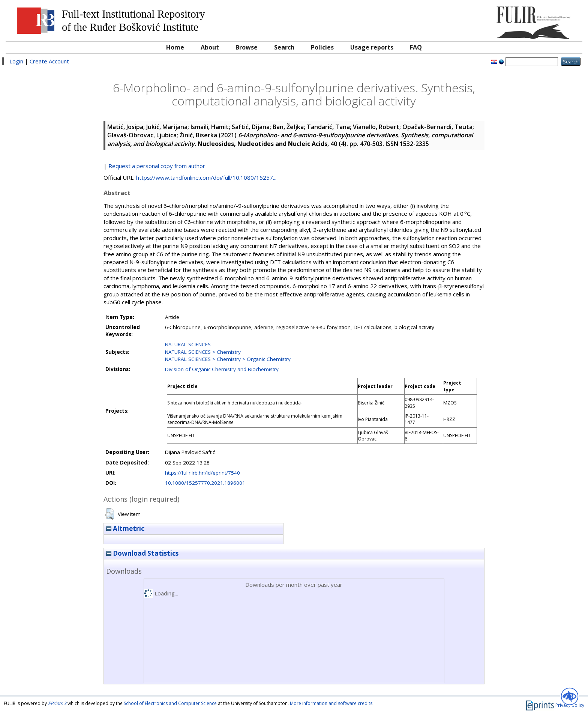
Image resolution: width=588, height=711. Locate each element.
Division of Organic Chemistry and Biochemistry (222, 369)
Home (175, 47)
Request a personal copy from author (157, 166)
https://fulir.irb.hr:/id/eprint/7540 (202, 473)
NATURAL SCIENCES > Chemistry (203, 352)
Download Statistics (142, 553)
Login (16, 61)
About (210, 47)
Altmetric (125, 528)
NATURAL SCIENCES (188, 344)
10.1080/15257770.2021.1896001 (205, 483)
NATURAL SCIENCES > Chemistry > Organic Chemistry (228, 359)
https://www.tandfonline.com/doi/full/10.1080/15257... (206, 177)
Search (284, 47)
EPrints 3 (57, 703)
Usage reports (372, 47)
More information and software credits (331, 703)
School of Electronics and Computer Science (170, 703)
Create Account (49, 61)
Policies (322, 47)
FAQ (416, 47)
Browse (247, 47)
